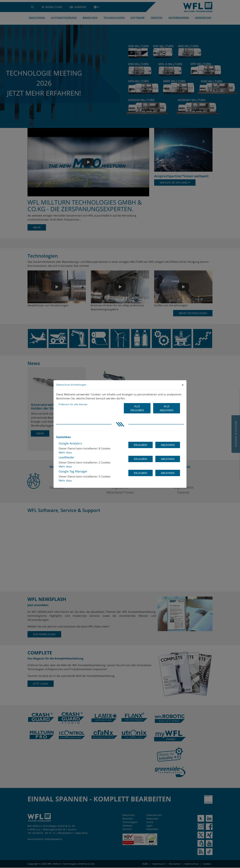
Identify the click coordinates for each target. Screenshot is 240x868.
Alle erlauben (137, 408)
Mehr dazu (65, 452)
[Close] (183, 385)
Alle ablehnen (166, 408)
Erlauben (140, 445)
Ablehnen (168, 445)
